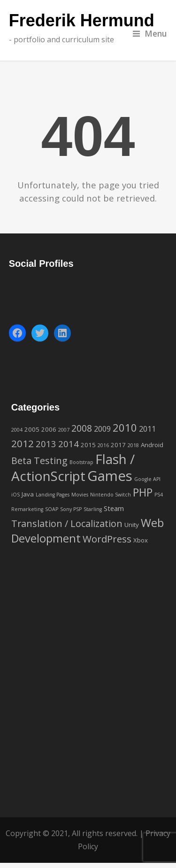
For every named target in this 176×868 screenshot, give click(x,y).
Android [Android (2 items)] (152, 445)
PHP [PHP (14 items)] (143, 492)
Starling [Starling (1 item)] (93, 509)
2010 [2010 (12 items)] (125, 427)
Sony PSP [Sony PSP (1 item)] (71, 509)
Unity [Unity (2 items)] (132, 525)
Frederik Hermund (82, 21)
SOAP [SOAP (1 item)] (52, 509)
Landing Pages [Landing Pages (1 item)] (53, 495)
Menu (150, 33)
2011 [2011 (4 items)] (147, 429)
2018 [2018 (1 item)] (133, 445)
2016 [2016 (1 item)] (103, 445)
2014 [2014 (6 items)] (69, 444)
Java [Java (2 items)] (28, 494)
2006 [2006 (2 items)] (49, 429)
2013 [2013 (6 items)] (46, 444)
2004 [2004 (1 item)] (17, 430)
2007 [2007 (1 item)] (64, 430)
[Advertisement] (88, 694)
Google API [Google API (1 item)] (147, 479)
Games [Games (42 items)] (110, 476)
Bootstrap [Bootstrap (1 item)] (81, 462)
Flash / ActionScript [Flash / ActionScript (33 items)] (73, 467)
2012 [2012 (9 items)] (23, 443)
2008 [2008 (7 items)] (82, 428)
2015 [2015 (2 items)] (88, 445)
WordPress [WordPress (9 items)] (107, 539)
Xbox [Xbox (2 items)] (141, 540)
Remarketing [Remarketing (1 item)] (27, 509)
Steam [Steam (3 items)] (114, 508)
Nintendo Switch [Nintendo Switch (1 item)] (111, 495)
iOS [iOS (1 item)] (15, 495)
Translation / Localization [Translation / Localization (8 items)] (67, 523)
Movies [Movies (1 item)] (80, 495)
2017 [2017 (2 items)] (118, 445)
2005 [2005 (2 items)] (32, 429)
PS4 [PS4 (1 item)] (159, 495)
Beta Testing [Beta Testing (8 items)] (39, 461)
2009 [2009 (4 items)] (102, 429)
